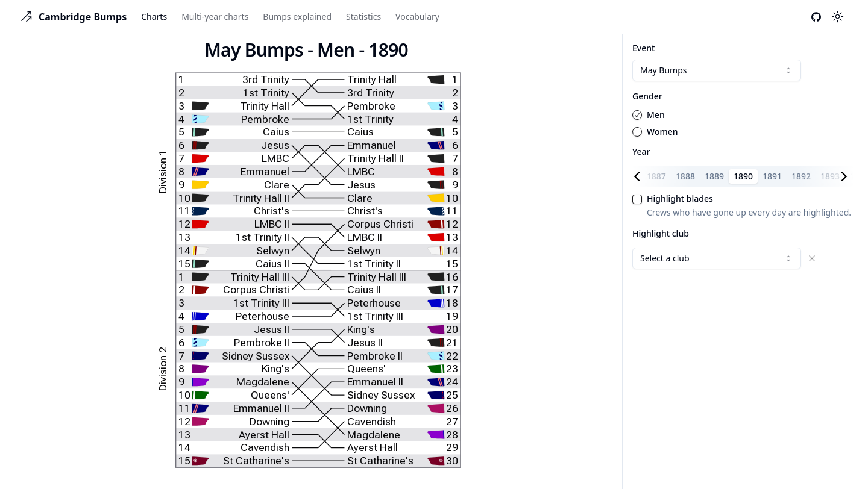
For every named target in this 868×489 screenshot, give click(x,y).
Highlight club (661, 233)
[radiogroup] (743, 123)
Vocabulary (417, 17)
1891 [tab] (772, 176)
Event (643, 48)
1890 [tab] (743, 176)
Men (656, 115)
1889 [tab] (714, 176)
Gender (647, 96)
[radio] (637, 115)
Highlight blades (680, 199)
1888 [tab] (685, 176)
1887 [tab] (656, 176)
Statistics (363, 17)
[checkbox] (637, 199)
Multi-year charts (215, 17)
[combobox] (717, 70)
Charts (154, 17)
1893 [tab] (830, 176)
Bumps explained (297, 17)
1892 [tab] (801, 176)
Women (662, 132)
